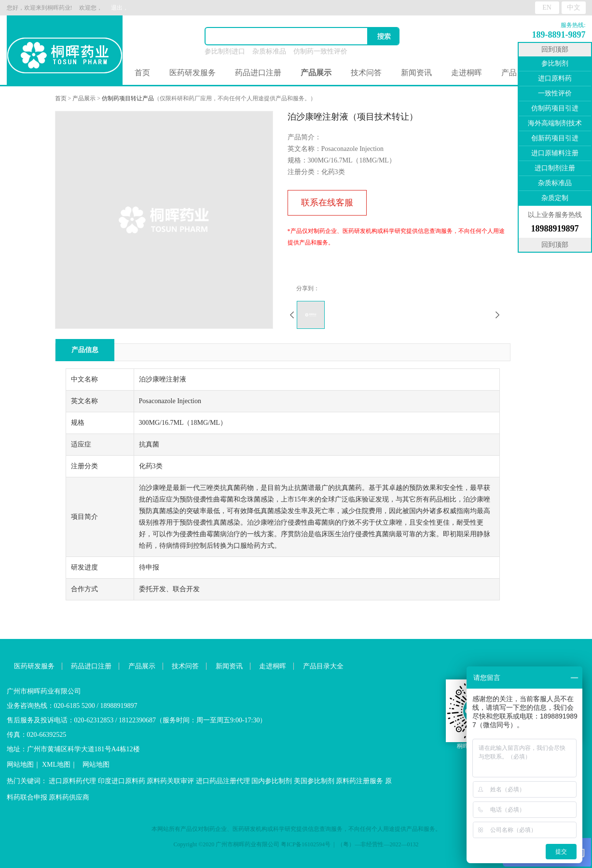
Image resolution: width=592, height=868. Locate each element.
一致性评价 (555, 93)
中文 (574, 7)
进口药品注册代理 (223, 781)
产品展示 (84, 98)
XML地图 (56, 765)
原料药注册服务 (359, 781)
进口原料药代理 (72, 781)
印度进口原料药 (122, 781)
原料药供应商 (69, 797)
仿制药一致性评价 (320, 51)
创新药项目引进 (555, 138)
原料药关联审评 (170, 781)
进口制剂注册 (555, 168)
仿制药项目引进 (555, 108)
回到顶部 (555, 49)
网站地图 (20, 765)
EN (547, 7)
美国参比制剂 (314, 781)
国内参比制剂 (272, 781)
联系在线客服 (327, 203)
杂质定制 (555, 198)
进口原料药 (555, 78)
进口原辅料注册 (555, 153)
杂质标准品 (269, 51)
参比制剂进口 (225, 51)
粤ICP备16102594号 (306, 844)
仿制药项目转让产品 (128, 98)
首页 (142, 73)
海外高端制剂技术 (555, 123)
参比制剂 (555, 63)
